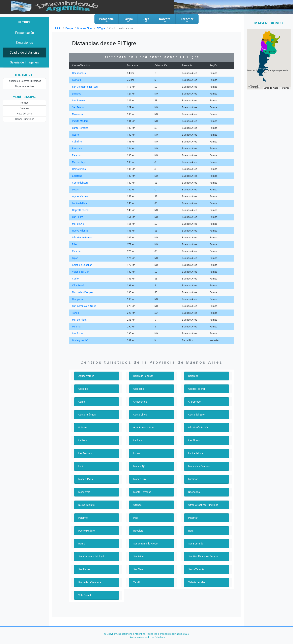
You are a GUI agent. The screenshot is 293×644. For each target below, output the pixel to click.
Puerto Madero (80, 121)
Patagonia (106, 20)
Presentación (24, 33)
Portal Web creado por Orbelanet (148, 638)
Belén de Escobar (82, 265)
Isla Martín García (82, 238)
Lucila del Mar (80, 203)
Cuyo (146, 20)
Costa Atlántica (86, 415)
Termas (24, 103)
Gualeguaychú (80, 340)
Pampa (128, 20)
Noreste (165, 20)
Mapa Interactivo (24, 86)
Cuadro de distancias (24, 52)
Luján (75, 258)
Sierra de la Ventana (89, 582)
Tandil (75, 313)
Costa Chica (79, 169)
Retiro (75, 135)
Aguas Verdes (80, 196)
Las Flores (78, 333)
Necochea (194, 492)
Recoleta (77, 149)
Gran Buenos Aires (143, 428)
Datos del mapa (271, 88)
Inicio (58, 28)
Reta (191, 531)
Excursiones (24, 43)
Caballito (77, 142)
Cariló (75, 279)
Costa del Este (80, 183)
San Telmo (78, 107)
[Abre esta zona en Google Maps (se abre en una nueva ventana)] (254, 87)
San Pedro (84, 569)
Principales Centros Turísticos (24, 81)
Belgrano (77, 176)
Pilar (75, 244)
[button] (263, 69)
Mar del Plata (79, 320)
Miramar (77, 327)
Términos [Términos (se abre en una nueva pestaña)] (285, 88)
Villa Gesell (78, 286)
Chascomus (78, 73)
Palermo (77, 155)
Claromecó (194, 402)
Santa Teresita (80, 128)
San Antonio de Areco (84, 306)
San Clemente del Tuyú (85, 87)
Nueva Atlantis (80, 231)
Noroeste (187, 20)
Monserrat (78, 114)
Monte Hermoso (142, 492)
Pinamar (77, 251)
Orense (137, 505)
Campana (77, 299)
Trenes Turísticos (24, 119)
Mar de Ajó (78, 224)
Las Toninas (79, 101)
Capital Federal (80, 210)
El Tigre (98, 28)
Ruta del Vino (24, 114)
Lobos (75, 190)
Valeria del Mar (80, 272)
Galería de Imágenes (24, 62)
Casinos (24, 108)
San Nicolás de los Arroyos (203, 557)
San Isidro (78, 217)
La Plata (77, 80)
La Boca (77, 94)
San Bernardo (196, 544)
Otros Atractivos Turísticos (202, 505)
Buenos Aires (83, 28)
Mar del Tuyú (79, 162)
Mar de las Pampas (82, 292)
